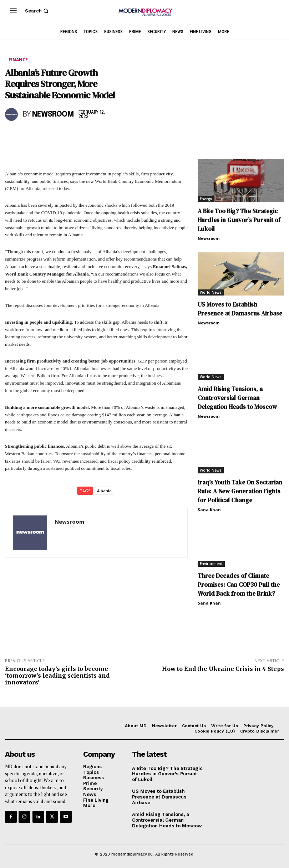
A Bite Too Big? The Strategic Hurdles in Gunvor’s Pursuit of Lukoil (239, 220)
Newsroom (53, 115)
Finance (18, 60)
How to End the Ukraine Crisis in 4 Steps (223, 669)
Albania (104, 491)
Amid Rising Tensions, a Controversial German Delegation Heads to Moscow (237, 398)
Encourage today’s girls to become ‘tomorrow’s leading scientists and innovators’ (57, 676)
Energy (206, 199)
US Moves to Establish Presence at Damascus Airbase (240, 309)
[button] (38, 11)
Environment (211, 564)
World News (211, 292)
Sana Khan (209, 510)
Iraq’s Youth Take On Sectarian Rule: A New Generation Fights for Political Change (240, 491)
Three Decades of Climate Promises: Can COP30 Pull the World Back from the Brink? (239, 585)
